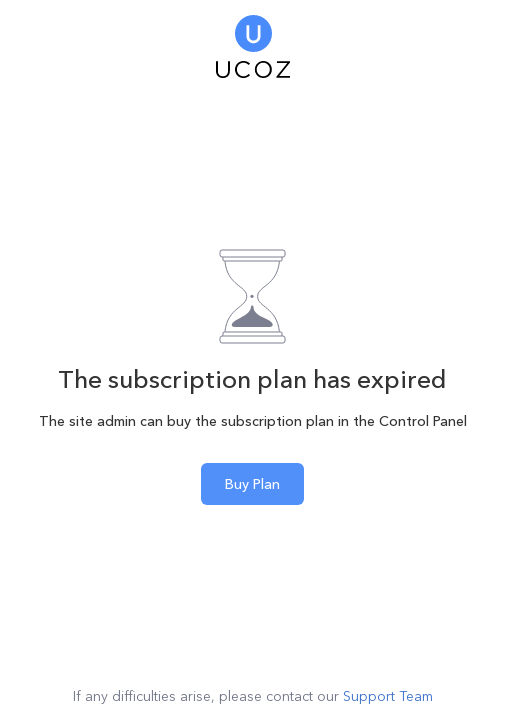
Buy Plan (252, 484)
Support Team (388, 696)
